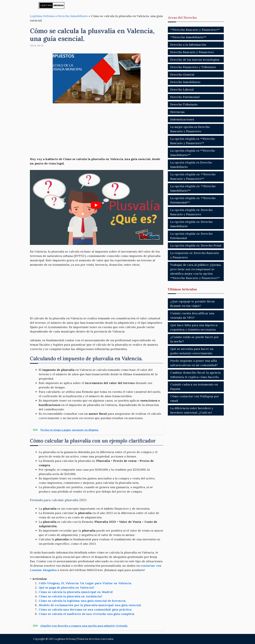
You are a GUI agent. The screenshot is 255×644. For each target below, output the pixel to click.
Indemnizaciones (182, 119)
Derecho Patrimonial (185, 97)
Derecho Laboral (182, 89)
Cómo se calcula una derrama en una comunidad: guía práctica (85, 609)
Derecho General (182, 75)
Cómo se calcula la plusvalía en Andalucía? (70, 596)
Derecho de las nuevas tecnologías (195, 60)
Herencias (177, 112)
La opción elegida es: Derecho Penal (196, 245)
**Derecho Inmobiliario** (188, 37)
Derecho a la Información (188, 45)
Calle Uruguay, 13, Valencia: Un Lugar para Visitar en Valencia (85, 583)
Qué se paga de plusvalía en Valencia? (67, 588)
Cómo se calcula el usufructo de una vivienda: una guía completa (87, 614)
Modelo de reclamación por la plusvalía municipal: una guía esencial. (90, 605)
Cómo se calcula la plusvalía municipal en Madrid (76, 592)
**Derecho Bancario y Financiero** (195, 30)
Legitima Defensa (42, 16)
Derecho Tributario (184, 104)
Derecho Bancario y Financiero (192, 52)
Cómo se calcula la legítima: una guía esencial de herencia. (82, 601)
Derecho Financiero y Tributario (193, 67)
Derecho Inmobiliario (73, 16)
